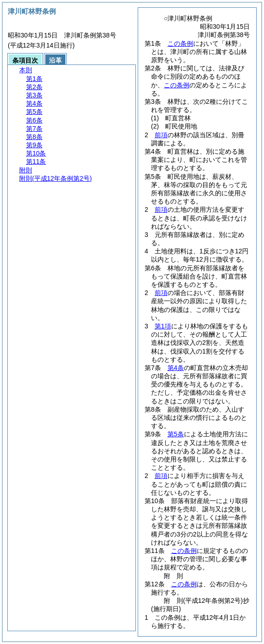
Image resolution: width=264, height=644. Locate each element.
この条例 (180, 43)
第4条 (176, 368)
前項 (161, 135)
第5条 (176, 434)
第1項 (163, 326)
